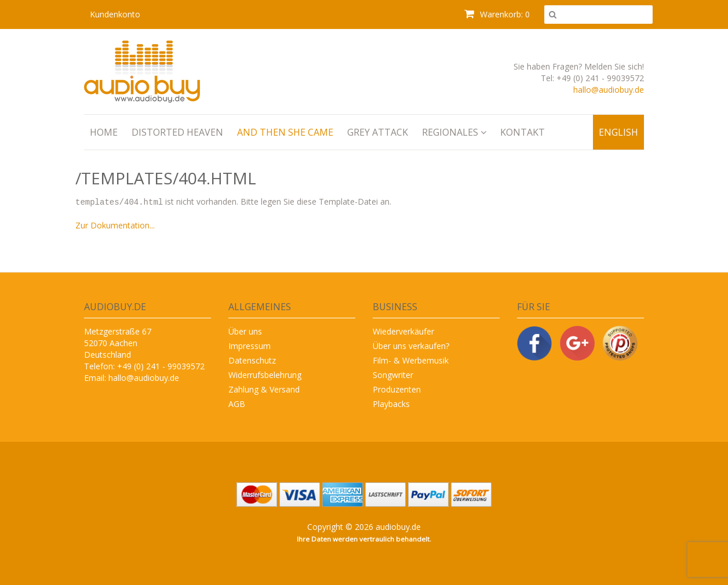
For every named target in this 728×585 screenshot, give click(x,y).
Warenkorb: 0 (497, 14)
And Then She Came (285, 132)
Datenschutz (252, 360)
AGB (237, 403)
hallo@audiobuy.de (609, 90)
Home (104, 132)
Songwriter (393, 374)
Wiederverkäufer (403, 331)
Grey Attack (378, 132)
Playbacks (391, 403)
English (618, 132)
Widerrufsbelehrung (265, 374)
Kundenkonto (115, 14)
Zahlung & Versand (264, 389)
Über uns (245, 331)
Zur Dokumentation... (115, 225)
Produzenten (397, 389)
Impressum (250, 345)
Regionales (454, 132)
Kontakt (523, 132)
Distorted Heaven (177, 132)
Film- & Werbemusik (411, 360)
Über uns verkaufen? (411, 345)
